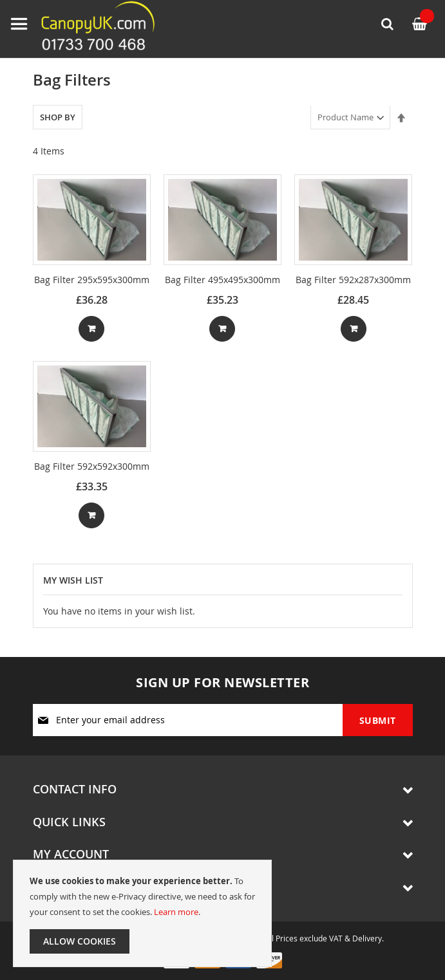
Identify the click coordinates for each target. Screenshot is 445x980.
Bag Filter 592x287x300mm (353, 280)
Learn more (176, 912)
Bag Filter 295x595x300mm (92, 280)
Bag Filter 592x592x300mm (92, 466)
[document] (142, 913)
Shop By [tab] (58, 117)
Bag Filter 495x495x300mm (222, 280)
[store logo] (87, 29)
